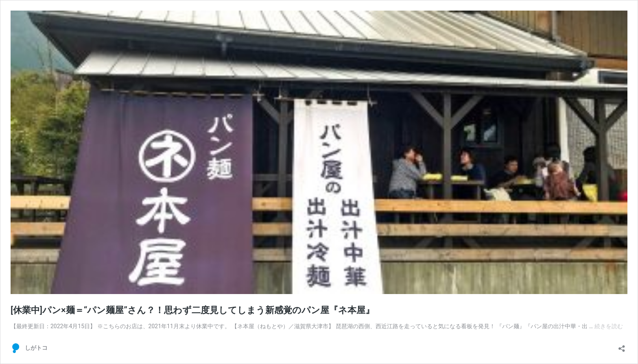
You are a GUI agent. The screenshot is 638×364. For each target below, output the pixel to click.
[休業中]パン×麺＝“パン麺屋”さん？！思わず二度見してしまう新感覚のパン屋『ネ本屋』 (192, 310)
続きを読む (609, 326)
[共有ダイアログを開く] (622, 346)
